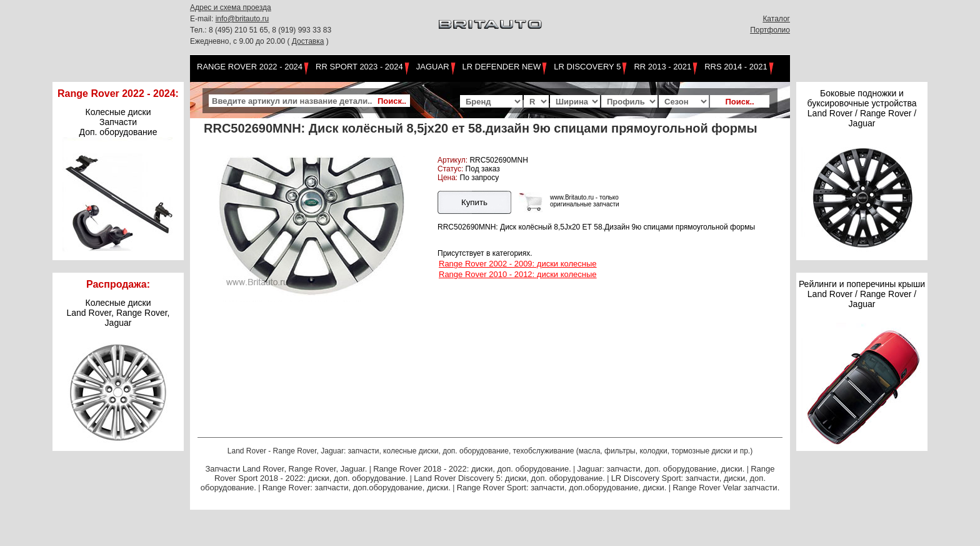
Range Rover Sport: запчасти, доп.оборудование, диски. (562, 488)
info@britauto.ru (242, 19)
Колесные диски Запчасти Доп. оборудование (118, 122)
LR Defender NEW (502, 67)
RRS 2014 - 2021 (736, 67)
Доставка (308, 41)
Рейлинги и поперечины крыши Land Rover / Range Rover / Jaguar (862, 294)
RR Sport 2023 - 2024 (359, 67)
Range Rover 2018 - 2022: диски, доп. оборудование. (472, 469)
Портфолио (770, 30)
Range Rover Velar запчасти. (726, 488)
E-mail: (203, 19)
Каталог (776, 19)
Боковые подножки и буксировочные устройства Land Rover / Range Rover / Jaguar (862, 108)
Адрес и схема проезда (231, 8)
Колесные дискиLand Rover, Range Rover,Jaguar (118, 313)
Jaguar (433, 67)
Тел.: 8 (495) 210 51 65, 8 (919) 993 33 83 (261, 30)
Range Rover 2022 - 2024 (250, 67)
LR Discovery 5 (587, 67)
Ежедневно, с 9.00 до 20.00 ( (241, 41)
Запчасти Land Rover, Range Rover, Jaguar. (286, 469)
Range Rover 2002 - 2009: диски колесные (518, 264)
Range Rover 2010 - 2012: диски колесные (518, 274)
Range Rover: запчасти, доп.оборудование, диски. (357, 488)
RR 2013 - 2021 (662, 67)
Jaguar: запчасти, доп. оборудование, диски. (661, 469)
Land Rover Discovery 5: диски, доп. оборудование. (509, 478)
